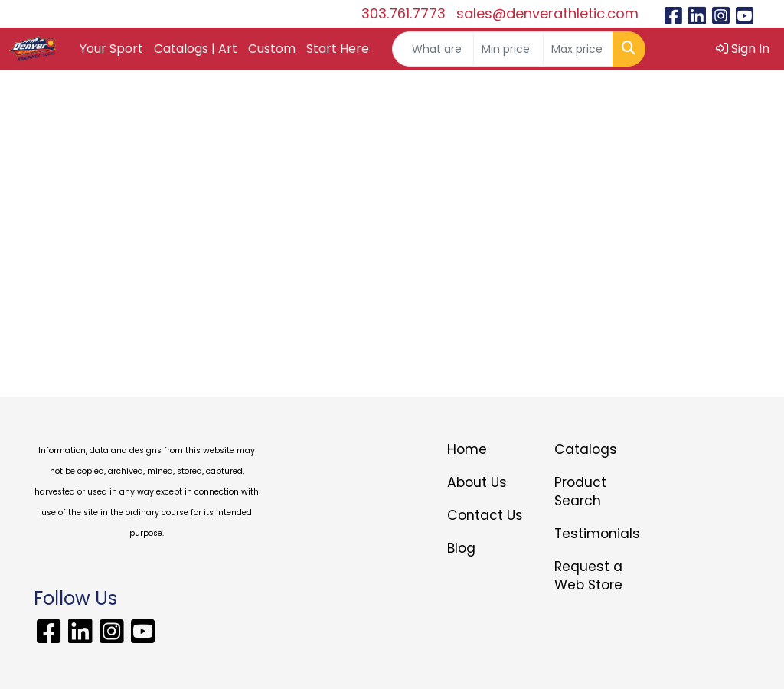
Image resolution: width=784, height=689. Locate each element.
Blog (461, 548)
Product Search (580, 491)
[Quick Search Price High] (578, 49)
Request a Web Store (588, 576)
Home (467, 449)
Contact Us (485, 515)
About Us (477, 482)
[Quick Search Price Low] (508, 49)
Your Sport (111, 49)
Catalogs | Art (196, 49)
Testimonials (597, 534)
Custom (272, 49)
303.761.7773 (403, 13)
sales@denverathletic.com (547, 13)
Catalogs (586, 449)
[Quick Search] (433, 49)
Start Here (338, 49)
